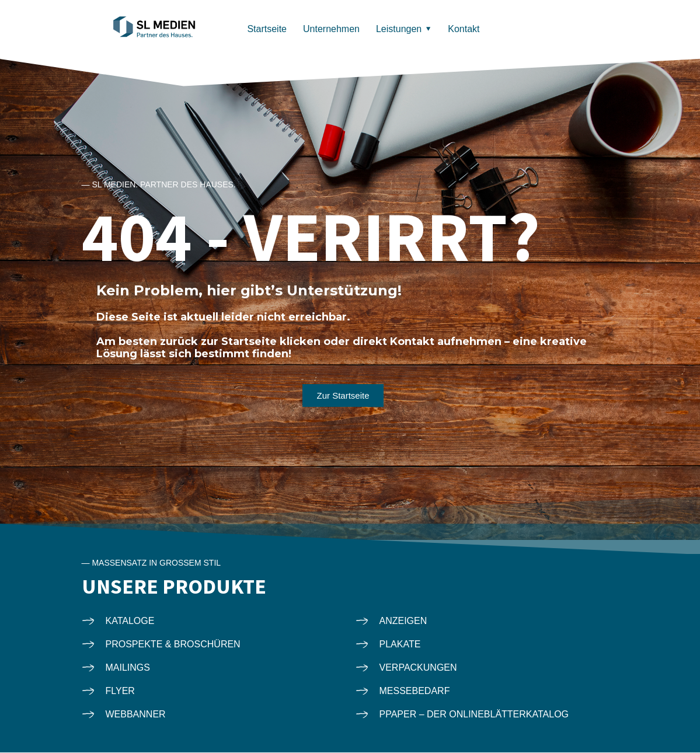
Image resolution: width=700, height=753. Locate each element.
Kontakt (464, 29)
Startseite (267, 29)
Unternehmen (331, 29)
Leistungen (399, 29)
